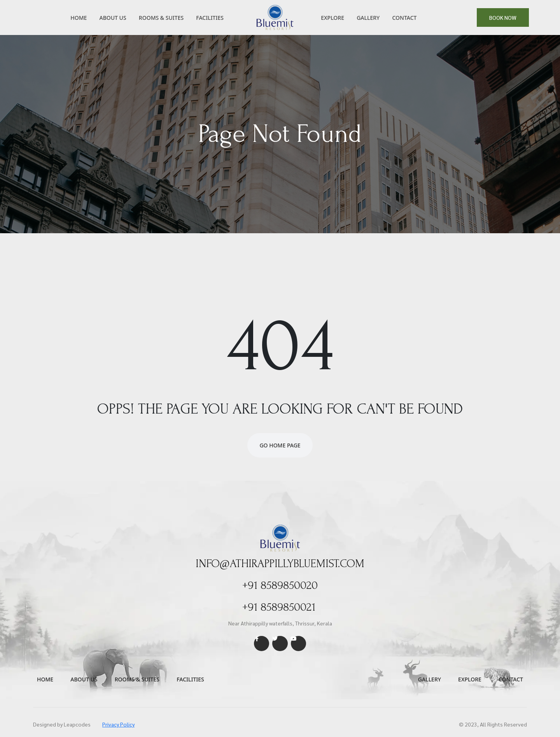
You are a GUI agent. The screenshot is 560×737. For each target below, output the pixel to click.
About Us (113, 18)
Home (79, 18)
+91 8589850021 (279, 607)
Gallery (368, 18)
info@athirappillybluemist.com (280, 563)
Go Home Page (280, 445)
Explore (332, 18)
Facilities (210, 18)
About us (84, 679)
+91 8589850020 (280, 585)
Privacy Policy (118, 724)
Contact (404, 18)
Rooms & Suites (161, 18)
